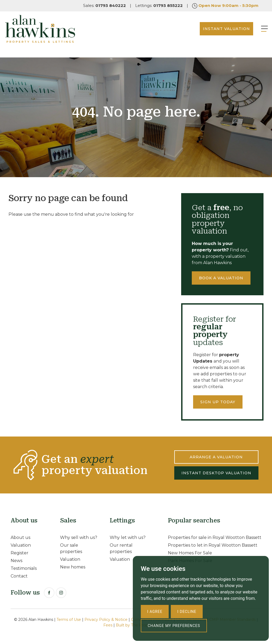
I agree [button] (155, 612)
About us (20, 537)
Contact (19, 576)
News (16, 561)
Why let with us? (128, 537)
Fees (108, 625)
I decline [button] (187, 612)
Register (20, 553)
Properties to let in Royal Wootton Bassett (213, 545)
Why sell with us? (79, 537)
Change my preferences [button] (174, 626)
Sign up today (218, 402)
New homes (73, 567)
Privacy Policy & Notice (106, 620)
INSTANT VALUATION (217, 34)
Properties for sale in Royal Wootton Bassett (215, 537)
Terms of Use (69, 620)
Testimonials (24, 568)
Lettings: (159, 5)
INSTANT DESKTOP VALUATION (216, 473)
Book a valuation (221, 278)
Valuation (21, 545)
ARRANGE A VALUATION (216, 457)
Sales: (105, 5)
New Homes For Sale (190, 553)
